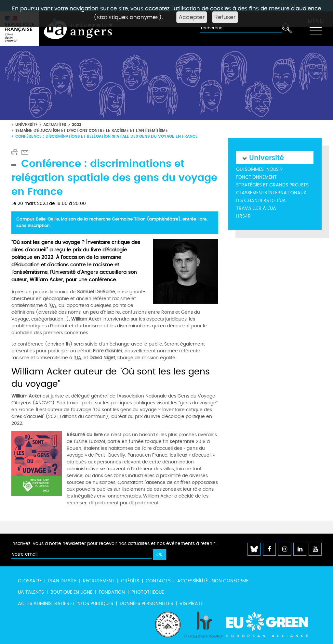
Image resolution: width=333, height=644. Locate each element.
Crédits (130, 581)
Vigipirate (191, 604)
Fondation (112, 592)
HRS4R (243, 216)
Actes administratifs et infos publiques (66, 604)
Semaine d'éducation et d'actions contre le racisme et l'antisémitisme (92, 130)
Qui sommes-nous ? (260, 169)
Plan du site (62, 581)
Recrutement (99, 581)
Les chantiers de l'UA (261, 201)
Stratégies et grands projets (272, 185)
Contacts (158, 581)
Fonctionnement (256, 177)
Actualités (55, 125)
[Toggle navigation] (315, 29)
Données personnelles (146, 604)
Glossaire (30, 581)
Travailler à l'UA (256, 208)
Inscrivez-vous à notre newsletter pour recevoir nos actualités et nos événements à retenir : (114, 543)
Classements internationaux (271, 193)
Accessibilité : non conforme (213, 581)
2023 (77, 125)
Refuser (225, 17)
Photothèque (148, 592)
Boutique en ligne (71, 592)
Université (27, 125)
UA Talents (31, 592)
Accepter (192, 17)
